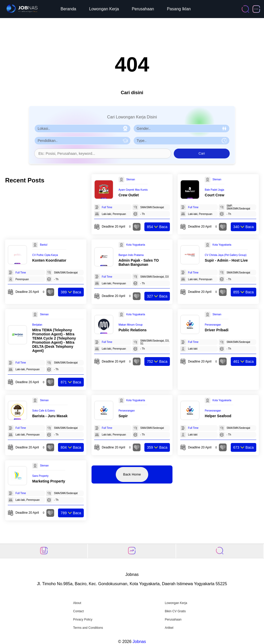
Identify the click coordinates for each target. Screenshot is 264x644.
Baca (157, 227)
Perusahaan (143, 9)
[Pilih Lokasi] (82, 128)
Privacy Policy (83, 619)
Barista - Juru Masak (50, 416)
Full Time (107, 207)
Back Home (132, 474)
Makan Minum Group (131, 325)
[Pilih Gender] (181, 128)
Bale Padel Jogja (214, 190)
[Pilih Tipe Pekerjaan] (181, 141)
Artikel (169, 628)
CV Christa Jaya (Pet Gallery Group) (226, 255)
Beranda (68, 9)
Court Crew (214, 195)
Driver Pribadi (217, 330)
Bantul (44, 245)
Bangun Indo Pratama (131, 255)
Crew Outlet (129, 195)
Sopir (123, 416)
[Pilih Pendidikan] (82, 141)
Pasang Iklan (179, 9)
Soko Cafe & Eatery (44, 411)
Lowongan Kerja (104, 9)
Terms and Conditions (88, 628)
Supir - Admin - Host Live (226, 260)
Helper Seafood (218, 416)
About (77, 603)
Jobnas (139, 642)
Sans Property (40, 476)
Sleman (131, 179)
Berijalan (37, 325)
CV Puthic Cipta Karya (45, 255)
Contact (78, 611)
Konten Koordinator (49, 260)
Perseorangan (213, 325)
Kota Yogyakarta (136, 245)
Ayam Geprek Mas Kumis (133, 190)
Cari (202, 153)
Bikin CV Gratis (175, 611)
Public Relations (133, 330)
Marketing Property (49, 481)
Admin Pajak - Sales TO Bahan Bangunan (139, 262)
